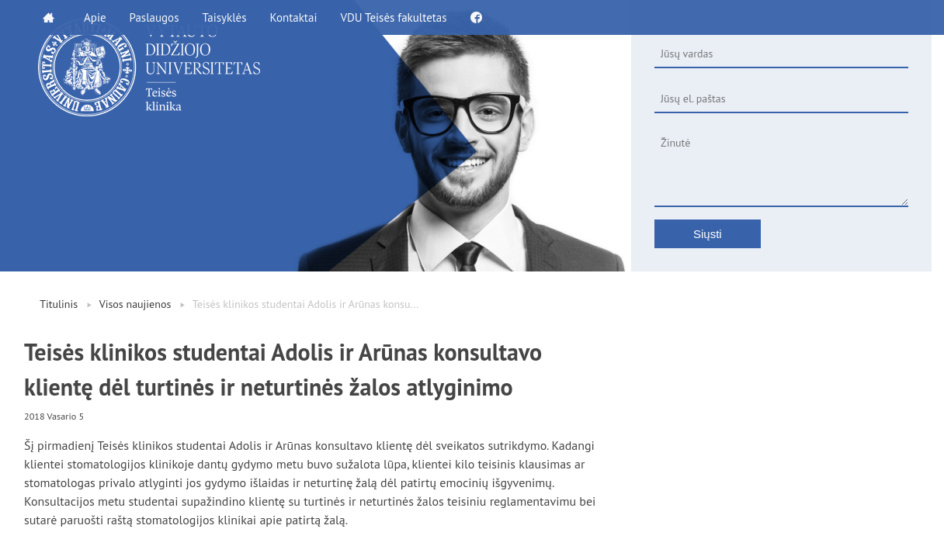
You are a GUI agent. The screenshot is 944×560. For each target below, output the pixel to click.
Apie (95, 17)
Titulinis (59, 304)
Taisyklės (224, 17)
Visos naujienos (135, 304)
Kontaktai (293, 17)
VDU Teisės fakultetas (393, 17)
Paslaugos (154, 17)
